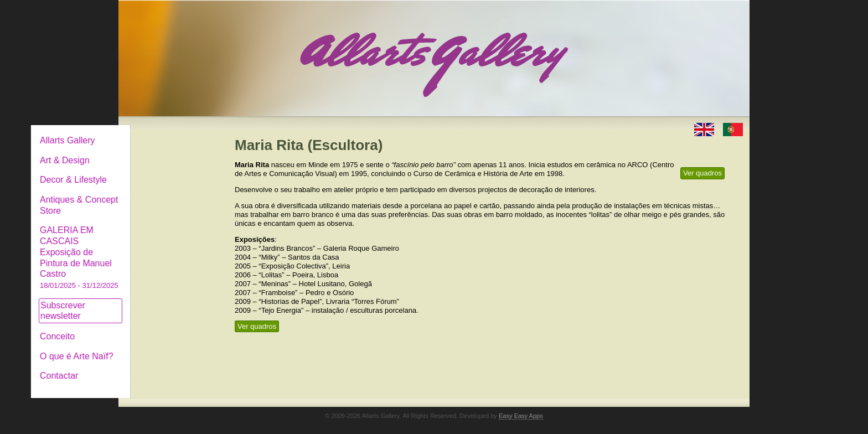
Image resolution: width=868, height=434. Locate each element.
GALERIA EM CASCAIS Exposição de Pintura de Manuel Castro (170, 248)
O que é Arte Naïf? (168, 347)
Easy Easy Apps (521, 407)
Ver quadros (702, 173)
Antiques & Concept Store (170, 196)
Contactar (150, 367)
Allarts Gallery (159, 131)
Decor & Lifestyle (165, 171)
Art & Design (156, 151)
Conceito (149, 327)
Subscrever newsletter (154, 302)
